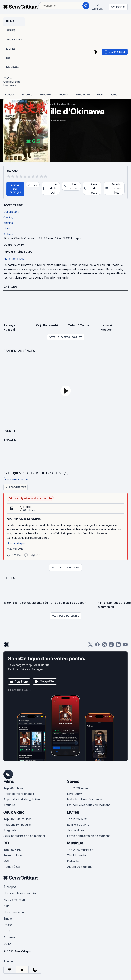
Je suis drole (75, 830)
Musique (75, 843)
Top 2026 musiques (80, 849)
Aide (6, 905)
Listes (10, 577)
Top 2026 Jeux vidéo (18, 818)
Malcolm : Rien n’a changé (84, 799)
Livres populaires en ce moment (88, 835)
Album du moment (79, 866)
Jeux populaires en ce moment (24, 835)
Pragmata (10, 830)
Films (9, 781)
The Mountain (76, 855)
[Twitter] (90, 645)
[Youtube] (125, 645)
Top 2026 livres (77, 818)
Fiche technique (14, 259)
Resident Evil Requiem (18, 824)
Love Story (74, 793)
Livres (73, 812)
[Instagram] (104, 645)
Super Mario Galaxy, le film (22, 799)
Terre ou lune (13, 855)
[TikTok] (111, 645)
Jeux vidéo (14, 812)
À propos (10, 886)
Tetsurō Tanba (79, 325)
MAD (7, 861)
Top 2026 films (13, 788)
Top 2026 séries (78, 788)
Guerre (19, 245)
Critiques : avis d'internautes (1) (39, 473)
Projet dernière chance (19, 793)
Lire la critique (16, 543)
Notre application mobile (20, 893)
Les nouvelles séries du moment (88, 804)
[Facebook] (97, 645)
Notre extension (14, 899)
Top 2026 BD (12, 849)
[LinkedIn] (118, 645)
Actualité (9, 804)
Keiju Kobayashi (47, 325)
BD (6, 843)
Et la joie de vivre (78, 824)
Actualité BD (12, 866)
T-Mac (27, 506)
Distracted (74, 861)
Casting (11, 286)
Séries (73, 781)
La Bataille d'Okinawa (65, 104)
